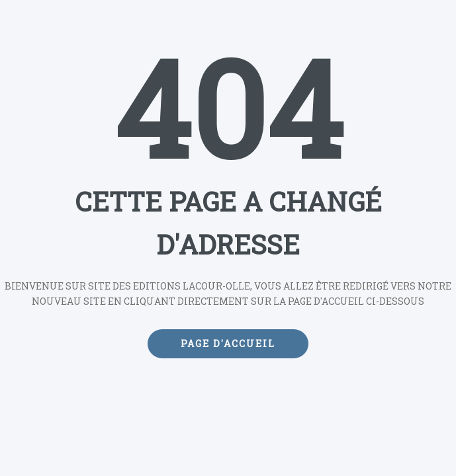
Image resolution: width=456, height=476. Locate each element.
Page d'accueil (228, 343)
